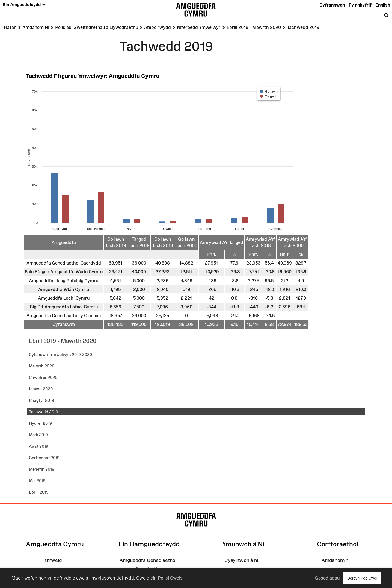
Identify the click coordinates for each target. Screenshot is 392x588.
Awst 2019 (39, 446)
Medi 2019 (38, 435)
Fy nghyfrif (360, 5)
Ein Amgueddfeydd (24, 5)
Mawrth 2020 (42, 366)
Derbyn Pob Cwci (362, 578)
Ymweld (53, 560)
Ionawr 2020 (41, 389)
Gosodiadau (327, 578)
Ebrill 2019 (39, 492)
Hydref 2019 (40, 423)
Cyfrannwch (332, 5)
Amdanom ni (336, 560)
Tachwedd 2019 (44, 412)
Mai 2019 (37, 481)
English (383, 5)
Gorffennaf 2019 (44, 458)
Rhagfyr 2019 (41, 400)
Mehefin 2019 (42, 469)
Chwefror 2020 (43, 377)
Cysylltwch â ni (241, 560)
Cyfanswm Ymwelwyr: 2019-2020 (60, 354)
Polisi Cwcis (170, 578)
